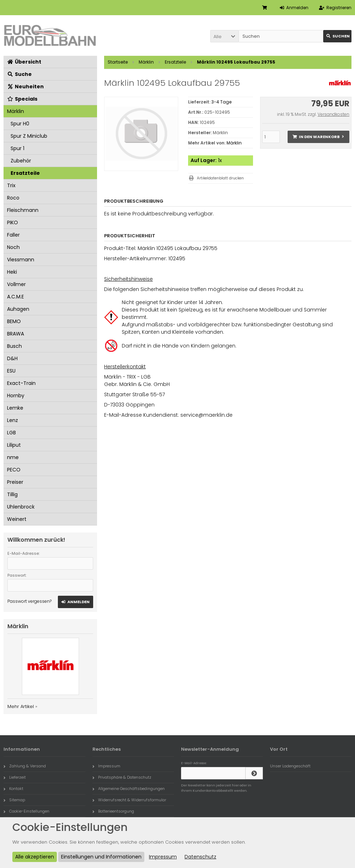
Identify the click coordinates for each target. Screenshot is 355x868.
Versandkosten (333, 114)
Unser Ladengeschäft (290, 766)
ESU (11, 371)
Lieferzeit (15, 777)
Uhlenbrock (21, 507)
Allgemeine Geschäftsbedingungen (129, 789)
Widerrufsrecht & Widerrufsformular (129, 800)
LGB (11, 433)
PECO (14, 470)
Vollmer (16, 284)
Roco (13, 198)
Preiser (15, 482)
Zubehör (21, 161)
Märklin (234, 143)
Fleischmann (23, 210)
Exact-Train (21, 383)
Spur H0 (20, 124)
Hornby (16, 396)
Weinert (17, 519)
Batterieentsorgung (113, 811)
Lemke (15, 408)
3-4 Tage (221, 102)
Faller (13, 235)
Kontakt (13, 789)
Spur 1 (17, 148)
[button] (224, 36)
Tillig (12, 494)
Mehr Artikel (21, 706)
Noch (13, 247)
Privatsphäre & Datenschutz (122, 777)
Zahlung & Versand (25, 766)
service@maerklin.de (206, 415)
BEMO (14, 321)
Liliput (14, 445)
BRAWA (16, 334)
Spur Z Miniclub (29, 136)
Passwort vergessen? (29, 601)
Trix (11, 185)
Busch (14, 346)
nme (13, 457)
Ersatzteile (25, 173)
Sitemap (14, 800)
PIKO (13, 222)
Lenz (13, 420)
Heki (12, 272)
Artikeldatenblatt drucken (220, 178)
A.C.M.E (16, 297)
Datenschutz (200, 857)
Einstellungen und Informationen (101, 857)
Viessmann (21, 260)
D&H (12, 358)
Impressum (106, 766)
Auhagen (18, 309)
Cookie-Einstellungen (26, 811)
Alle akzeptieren (35, 857)
